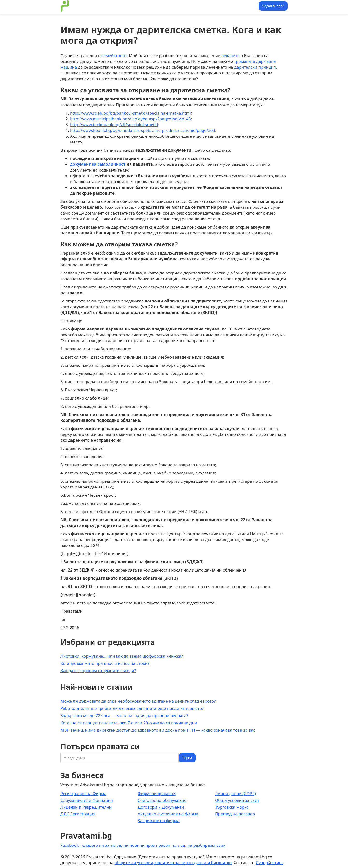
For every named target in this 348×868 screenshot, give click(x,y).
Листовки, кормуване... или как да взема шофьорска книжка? (122, 656)
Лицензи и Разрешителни (86, 807)
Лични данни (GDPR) (236, 793)
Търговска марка (232, 807)
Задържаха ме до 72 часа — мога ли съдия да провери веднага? (124, 715)
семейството (114, 55)
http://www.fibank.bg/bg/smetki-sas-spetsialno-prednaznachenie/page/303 (143, 130)
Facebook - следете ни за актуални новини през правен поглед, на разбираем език (143, 845)
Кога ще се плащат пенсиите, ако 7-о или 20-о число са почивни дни (129, 723)
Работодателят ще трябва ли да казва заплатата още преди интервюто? (132, 708)
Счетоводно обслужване (162, 800)
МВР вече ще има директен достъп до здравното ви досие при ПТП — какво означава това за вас (158, 730)
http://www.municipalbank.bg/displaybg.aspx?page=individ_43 (130, 119)
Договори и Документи (161, 807)
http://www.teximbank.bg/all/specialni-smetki (114, 125)
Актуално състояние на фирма (168, 814)
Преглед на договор (235, 814)
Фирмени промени (157, 793)
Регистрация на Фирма (83, 793)
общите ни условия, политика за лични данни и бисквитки (173, 863)
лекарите (230, 55)
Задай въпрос (273, 6)
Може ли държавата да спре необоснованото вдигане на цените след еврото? (138, 701)
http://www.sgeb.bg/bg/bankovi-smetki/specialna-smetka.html (130, 113)
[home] (65, 6)
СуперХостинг (270, 863)
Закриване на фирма (159, 821)
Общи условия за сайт (237, 800)
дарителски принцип (255, 67)
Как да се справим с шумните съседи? (98, 671)
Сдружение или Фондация (87, 800)
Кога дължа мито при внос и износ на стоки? (105, 663)
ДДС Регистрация (78, 814)
